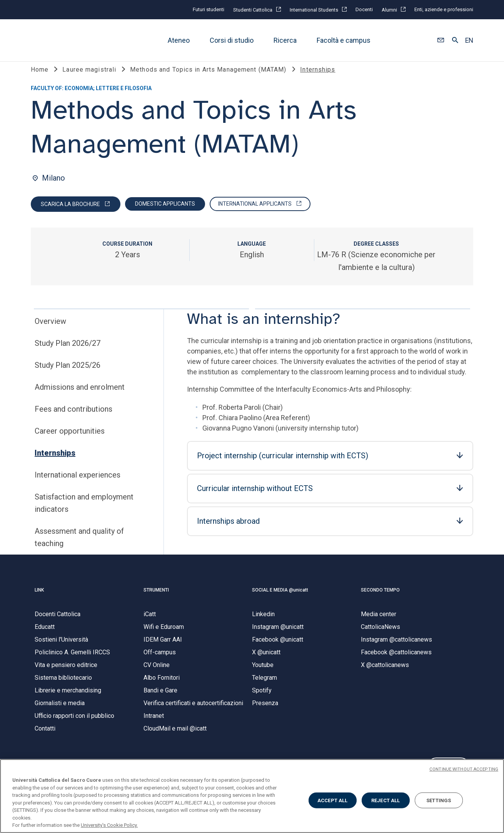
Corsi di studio (232, 40)
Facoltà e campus (344, 40)
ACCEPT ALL (332, 800)
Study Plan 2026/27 (68, 353)
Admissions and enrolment (80, 397)
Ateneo (179, 40)
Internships (55, 463)
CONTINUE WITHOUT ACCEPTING (464, 769)
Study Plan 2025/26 (68, 375)
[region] (252, 796)
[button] (441, 40)
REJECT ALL (386, 800)
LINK (39, 600)
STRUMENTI (156, 600)
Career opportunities (70, 441)
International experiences (78, 485)
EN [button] (469, 40)
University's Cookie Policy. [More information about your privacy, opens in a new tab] (109, 825)
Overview (50, 331)
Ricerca (285, 40)
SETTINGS (439, 800)
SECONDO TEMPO (380, 600)
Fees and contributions (73, 419)
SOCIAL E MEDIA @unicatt (280, 600)
